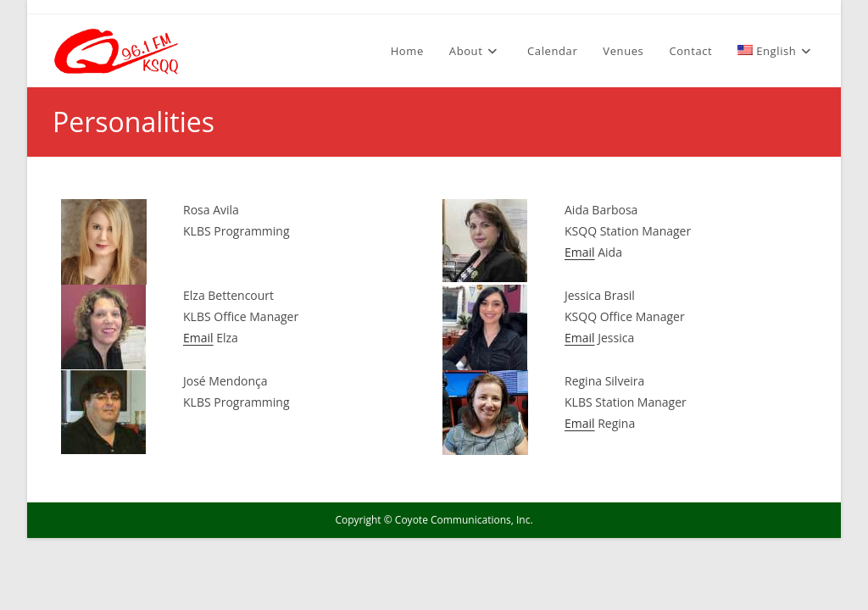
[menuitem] (776, 51)
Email (580, 252)
